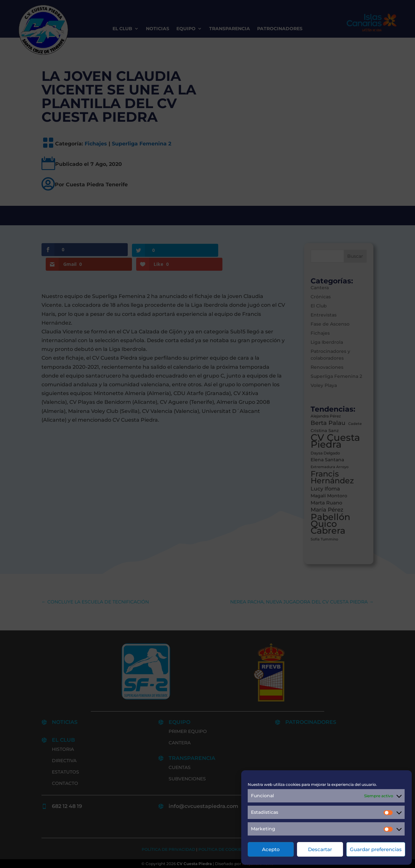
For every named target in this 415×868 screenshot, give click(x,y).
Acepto (271, 849)
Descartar (320, 849)
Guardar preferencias (376, 849)
